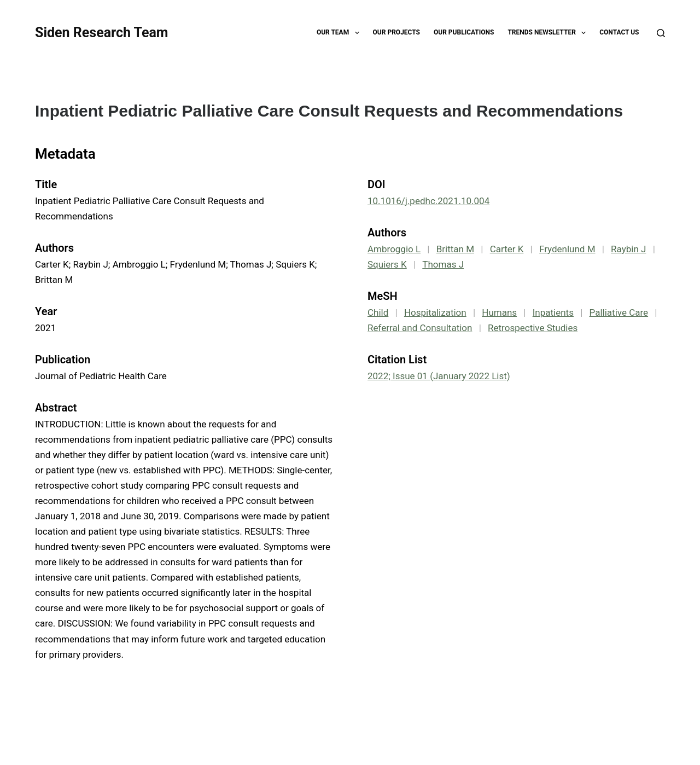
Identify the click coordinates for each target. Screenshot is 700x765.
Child (378, 312)
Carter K (507, 249)
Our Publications (464, 32)
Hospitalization (435, 312)
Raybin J (628, 249)
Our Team (340, 33)
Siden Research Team (101, 33)
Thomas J (443, 264)
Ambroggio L (394, 249)
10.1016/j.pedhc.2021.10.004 (428, 201)
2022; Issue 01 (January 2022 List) (439, 376)
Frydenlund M (567, 249)
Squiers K (387, 264)
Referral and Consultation (420, 328)
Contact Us (619, 32)
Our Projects (396, 32)
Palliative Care (619, 312)
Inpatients (553, 312)
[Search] (661, 33)
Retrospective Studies (533, 328)
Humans (499, 312)
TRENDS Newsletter (549, 33)
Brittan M (455, 249)
